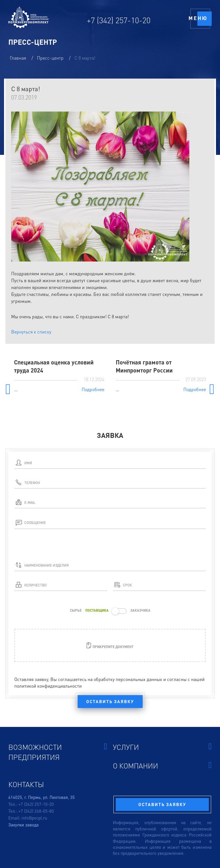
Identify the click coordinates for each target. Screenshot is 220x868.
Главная (18, 58)
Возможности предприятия (58, 752)
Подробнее (93, 389)
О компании (162, 765)
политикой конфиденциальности (48, 686)
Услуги (162, 747)
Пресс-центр (51, 58)
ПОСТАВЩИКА (97, 610)
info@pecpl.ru (34, 818)
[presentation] (58, 549)
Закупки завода (23, 825)
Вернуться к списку (31, 332)
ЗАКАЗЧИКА (140, 610)
